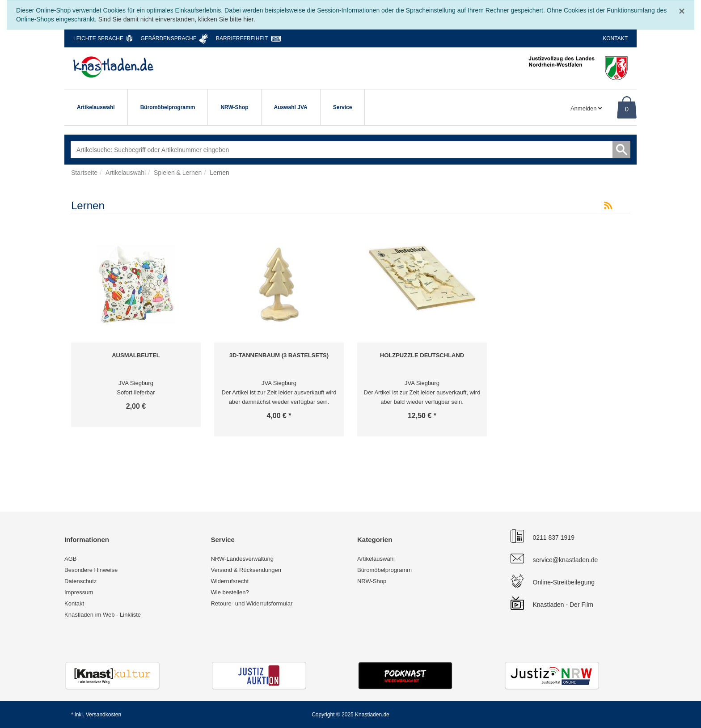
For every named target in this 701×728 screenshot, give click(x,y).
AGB (70, 559)
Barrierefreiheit (242, 38)
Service (343, 107)
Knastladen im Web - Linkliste (103, 615)
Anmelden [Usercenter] (586, 108)
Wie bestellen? (230, 592)
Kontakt (615, 38)
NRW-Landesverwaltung (242, 559)
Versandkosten (103, 715)
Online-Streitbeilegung (564, 582)
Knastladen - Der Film (563, 605)
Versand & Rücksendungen (246, 570)
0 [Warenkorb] (627, 109)
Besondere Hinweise (91, 570)
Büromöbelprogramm (168, 107)
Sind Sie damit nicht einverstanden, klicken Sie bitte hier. (177, 19)
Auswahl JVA (291, 107)
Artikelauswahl (96, 107)
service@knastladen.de (566, 560)
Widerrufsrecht (230, 581)
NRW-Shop (234, 107)
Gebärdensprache (168, 38)
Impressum (79, 592)
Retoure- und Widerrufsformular (251, 603)
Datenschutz (80, 581)
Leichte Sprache (98, 38)
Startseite (84, 173)
